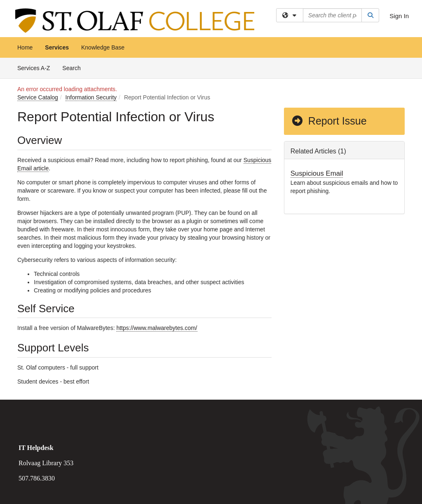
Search (74, 67)
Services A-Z (34, 68)
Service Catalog (38, 97)
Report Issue (329, 121)
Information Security (91, 97)
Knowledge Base (103, 47)
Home (25, 47)
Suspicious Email (317, 173)
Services (57, 47)
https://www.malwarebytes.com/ (157, 328)
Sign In (399, 16)
